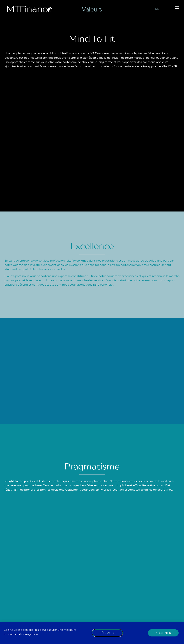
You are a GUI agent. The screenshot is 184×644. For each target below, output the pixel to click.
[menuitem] (159, 9)
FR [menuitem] (165, 9)
